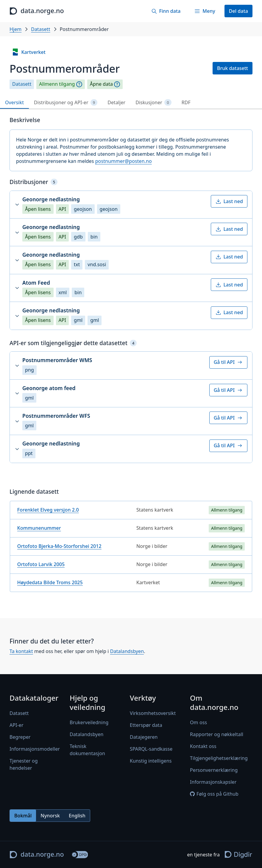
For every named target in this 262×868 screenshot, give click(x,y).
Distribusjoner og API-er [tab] (66, 103)
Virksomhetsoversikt (153, 713)
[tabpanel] (131, 357)
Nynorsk (50, 816)
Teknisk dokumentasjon (87, 750)
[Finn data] (166, 11)
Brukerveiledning (89, 722)
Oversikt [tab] (14, 102)
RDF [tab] (186, 102)
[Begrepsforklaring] (79, 84)
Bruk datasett (233, 68)
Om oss (198, 722)
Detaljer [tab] (116, 102)
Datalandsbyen (127, 652)
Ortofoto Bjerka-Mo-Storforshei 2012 (59, 546)
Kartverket (29, 52)
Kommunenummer (39, 528)
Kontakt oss (203, 746)
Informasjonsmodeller (35, 749)
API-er (17, 725)
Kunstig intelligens (151, 761)
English (77, 816)
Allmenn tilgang (57, 84)
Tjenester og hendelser (24, 764)
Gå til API (228, 362)
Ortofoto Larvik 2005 (41, 564)
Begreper (20, 737)
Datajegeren (144, 737)
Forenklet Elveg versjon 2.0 (48, 510)
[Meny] (205, 11)
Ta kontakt (21, 652)
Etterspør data (146, 725)
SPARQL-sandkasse (151, 749)
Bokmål (23, 816)
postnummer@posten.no (124, 161)
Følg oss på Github (214, 794)
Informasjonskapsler (213, 782)
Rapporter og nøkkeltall (217, 734)
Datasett (40, 29)
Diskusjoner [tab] (153, 103)
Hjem (15, 29)
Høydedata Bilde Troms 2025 (50, 582)
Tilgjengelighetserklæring (219, 758)
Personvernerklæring (214, 770)
